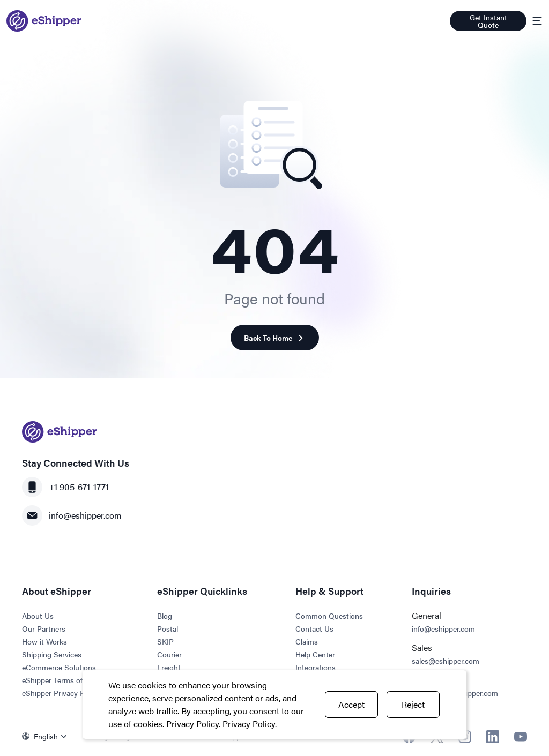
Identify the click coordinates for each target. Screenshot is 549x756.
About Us (38, 616)
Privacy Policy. (193, 724)
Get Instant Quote (488, 21)
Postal (168, 628)
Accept (351, 704)
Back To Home (275, 338)
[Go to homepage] (44, 21)
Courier (169, 654)
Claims (307, 641)
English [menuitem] (46, 736)
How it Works (44, 641)
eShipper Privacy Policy (61, 693)
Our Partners (44, 628)
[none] (47, 736)
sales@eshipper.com (446, 661)
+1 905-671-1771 (65, 487)
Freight (169, 667)
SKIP (165, 641)
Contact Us (314, 628)
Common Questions (329, 616)
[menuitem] (47, 736)
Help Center (315, 654)
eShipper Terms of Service (65, 680)
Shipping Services (52, 654)
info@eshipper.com (72, 515)
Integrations (316, 667)
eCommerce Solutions (59, 667)
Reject (413, 704)
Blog (165, 616)
